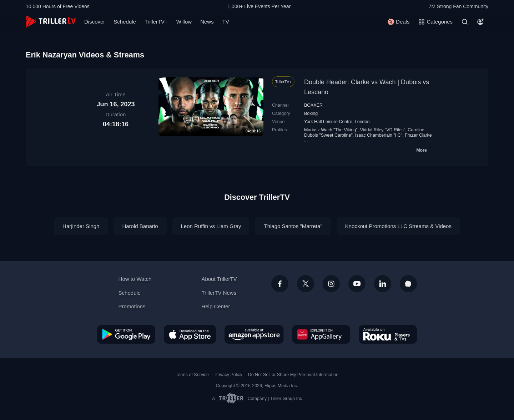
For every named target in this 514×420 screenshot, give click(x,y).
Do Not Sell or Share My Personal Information (293, 375)
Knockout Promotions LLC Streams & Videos (398, 226)
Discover (95, 22)
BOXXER (313, 105)
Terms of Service (192, 375)
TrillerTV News (219, 293)
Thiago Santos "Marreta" (293, 226)
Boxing (311, 113)
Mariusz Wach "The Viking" (331, 130)
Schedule (125, 22)
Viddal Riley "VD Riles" (383, 130)
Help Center (216, 306)
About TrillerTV (219, 279)
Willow (184, 22)
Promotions (132, 306)
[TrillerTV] (51, 22)
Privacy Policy (228, 375)
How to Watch (135, 279)
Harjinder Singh (81, 226)
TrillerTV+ (156, 22)
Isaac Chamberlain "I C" (379, 135)
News (207, 22)
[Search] (465, 22)
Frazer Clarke (418, 135)
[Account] (480, 22)
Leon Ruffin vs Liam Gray (211, 226)
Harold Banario (140, 226)
